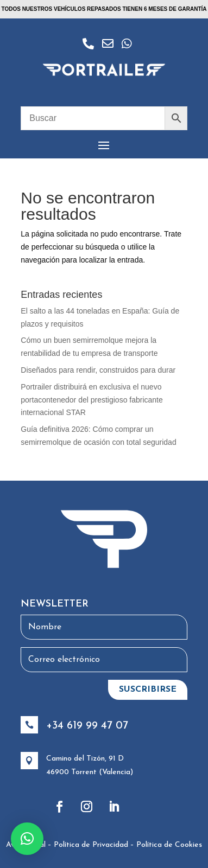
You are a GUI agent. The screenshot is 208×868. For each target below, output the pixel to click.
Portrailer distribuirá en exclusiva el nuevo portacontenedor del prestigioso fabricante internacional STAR (92, 400)
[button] (27, 839)
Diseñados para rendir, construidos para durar (98, 370)
